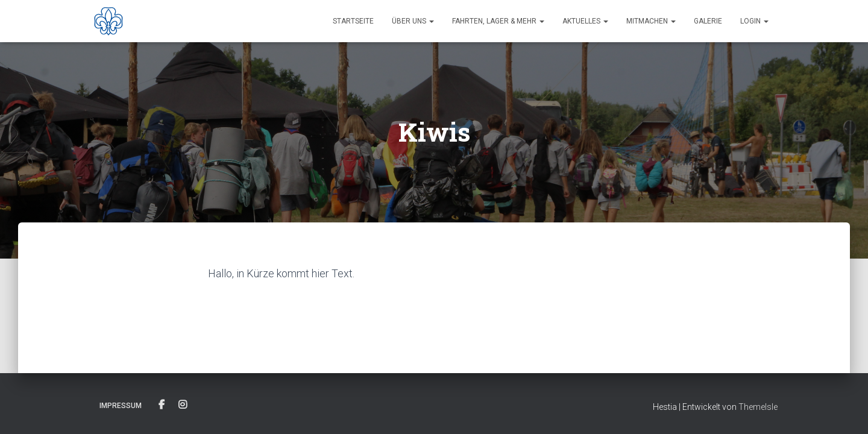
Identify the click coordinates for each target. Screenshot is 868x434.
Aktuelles (585, 21)
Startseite (353, 21)
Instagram (183, 405)
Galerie (708, 21)
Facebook (162, 405)
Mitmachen (651, 21)
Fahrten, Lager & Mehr (498, 21)
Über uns (413, 21)
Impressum (121, 406)
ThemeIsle (758, 407)
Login (754, 21)
